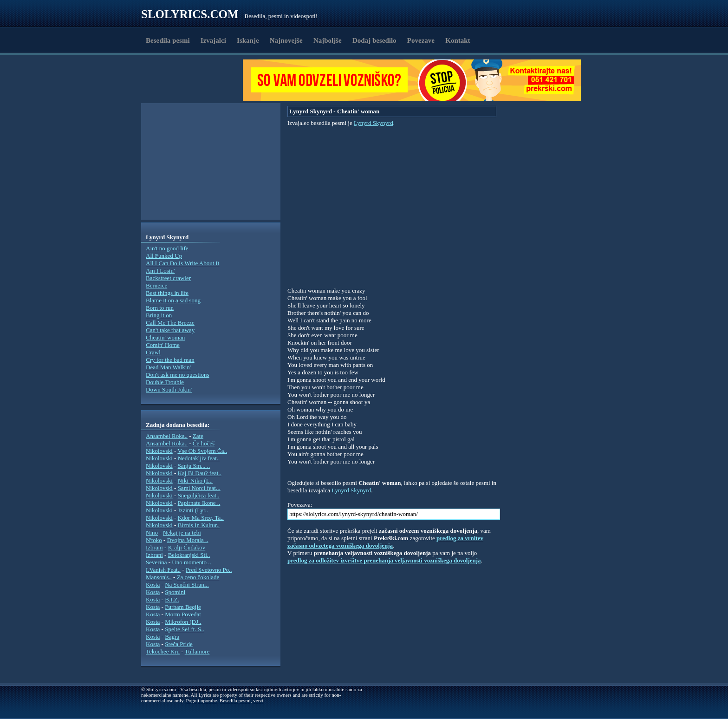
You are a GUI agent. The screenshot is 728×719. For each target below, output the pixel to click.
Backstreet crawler (168, 278)
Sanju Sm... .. (194, 466)
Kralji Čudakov (187, 547)
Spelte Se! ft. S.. (185, 629)
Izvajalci (213, 40)
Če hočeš (204, 443)
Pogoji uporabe (201, 700)
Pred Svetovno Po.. (209, 570)
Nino (152, 533)
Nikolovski (159, 451)
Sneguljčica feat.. (199, 495)
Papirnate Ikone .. (199, 503)
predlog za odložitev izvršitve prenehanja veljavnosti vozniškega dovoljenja (384, 560)
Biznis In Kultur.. (199, 525)
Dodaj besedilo (374, 40)
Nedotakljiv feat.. (199, 458)
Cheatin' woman (165, 337)
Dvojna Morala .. (188, 540)
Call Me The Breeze (170, 323)
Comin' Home (163, 345)
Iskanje (248, 40)
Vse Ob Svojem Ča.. (202, 451)
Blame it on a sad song (173, 300)
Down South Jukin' (169, 389)
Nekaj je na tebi (182, 533)
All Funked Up (164, 256)
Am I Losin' (160, 271)
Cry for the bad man (170, 360)
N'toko (154, 540)
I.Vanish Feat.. (163, 570)
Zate (198, 436)
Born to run (160, 308)
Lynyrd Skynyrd (374, 123)
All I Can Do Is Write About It (182, 263)
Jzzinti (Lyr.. (193, 510)
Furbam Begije (183, 607)
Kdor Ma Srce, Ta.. (201, 518)
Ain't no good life (167, 248)
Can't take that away (170, 330)
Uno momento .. (192, 562)
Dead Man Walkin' (168, 367)
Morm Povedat (183, 614)
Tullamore (197, 651)
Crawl (153, 352)
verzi (258, 700)
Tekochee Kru (163, 651)
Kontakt (458, 40)
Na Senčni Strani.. (187, 585)
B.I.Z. (172, 599)
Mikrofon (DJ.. (183, 622)
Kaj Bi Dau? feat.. (200, 473)
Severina (156, 562)
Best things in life (167, 293)
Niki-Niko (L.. (195, 480)
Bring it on (159, 315)
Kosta (153, 585)
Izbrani (154, 547)
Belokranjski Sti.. (189, 555)
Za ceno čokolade (198, 577)
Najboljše (328, 40)
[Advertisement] (195, 80)
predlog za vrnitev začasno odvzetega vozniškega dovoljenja (385, 542)
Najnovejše (286, 40)
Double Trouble (165, 382)
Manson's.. (159, 577)
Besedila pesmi (168, 40)
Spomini (175, 592)
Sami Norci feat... (199, 488)
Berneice (156, 285)
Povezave (421, 40)
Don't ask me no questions (178, 375)
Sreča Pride (179, 644)
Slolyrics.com (190, 14)
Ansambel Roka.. (167, 436)
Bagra (172, 637)
